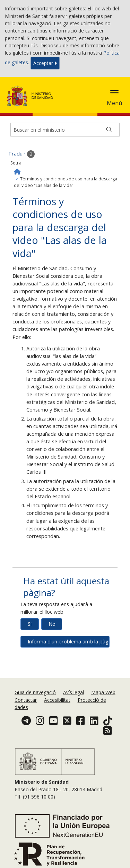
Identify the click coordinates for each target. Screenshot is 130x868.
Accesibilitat (57, 700)
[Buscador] (65, 130)
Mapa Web (103, 692)
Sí (30, 624)
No (52, 624)
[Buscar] (109, 130)
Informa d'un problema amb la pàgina (69, 641)
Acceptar (45, 63)
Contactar (26, 700)
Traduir (21, 154)
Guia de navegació (35, 692)
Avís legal (73, 692)
